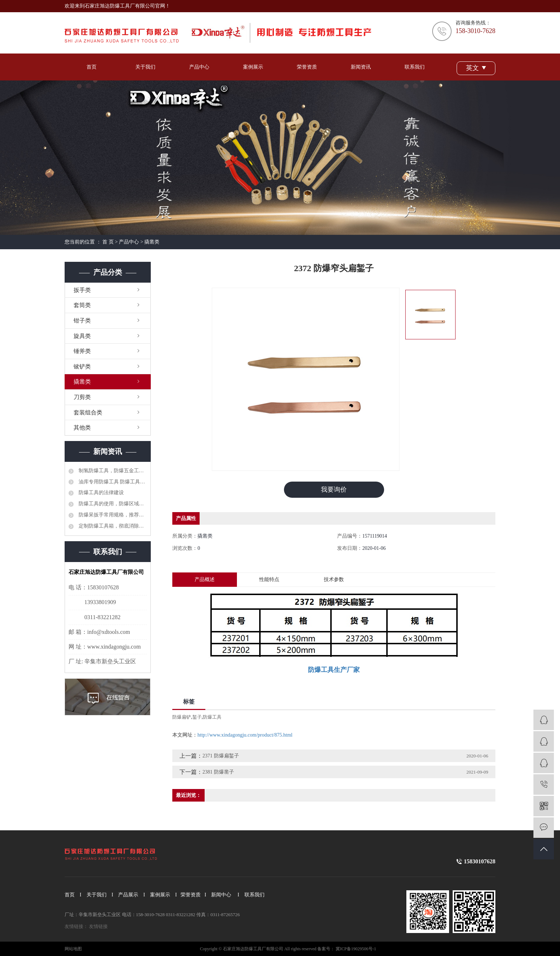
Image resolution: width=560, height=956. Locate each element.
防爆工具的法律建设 (101, 493)
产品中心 (199, 67)
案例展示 (253, 67)
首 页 (108, 242)
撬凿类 (152, 242)
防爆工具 (212, 717)
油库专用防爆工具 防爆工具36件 (112, 482)
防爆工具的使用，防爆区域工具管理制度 (112, 504)
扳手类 (82, 290)
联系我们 (415, 67)
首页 (92, 67)
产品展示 (128, 895)
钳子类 (82, 321)
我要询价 (334, 489)
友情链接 (98, 926)
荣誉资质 (307, 67)
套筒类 (82, 305)
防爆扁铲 (182, 717)
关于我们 (145, 67)
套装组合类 (88, 412)
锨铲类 (82, 366)
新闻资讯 (361, 67)
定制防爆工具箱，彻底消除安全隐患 (112, 526)
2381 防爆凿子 (218, 772)
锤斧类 (82, 351)
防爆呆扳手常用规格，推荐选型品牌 (112, 515)
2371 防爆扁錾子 (221, 756)
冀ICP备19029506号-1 (356, 949)
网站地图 (73, 949)
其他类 (82, 428)
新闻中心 (221, 895)
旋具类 (82, 336)
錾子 (197, 717)
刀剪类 (82, 397)
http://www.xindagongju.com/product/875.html (245, 735)
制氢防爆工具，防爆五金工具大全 (112, 471)
